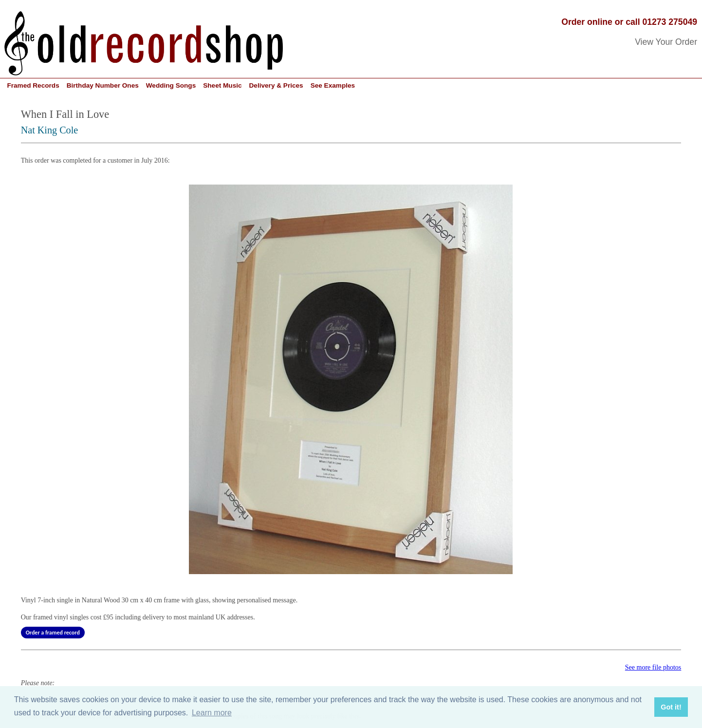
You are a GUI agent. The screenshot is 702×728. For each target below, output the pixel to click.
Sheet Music (222, 85)
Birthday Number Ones (103, 85)
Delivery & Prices (276, 85)
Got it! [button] (671, 707)
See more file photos (653, 667)
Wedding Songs (171, 85)
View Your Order (666, 42)
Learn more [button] (212, 713)
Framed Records (33, 85)
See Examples (333, 85)
